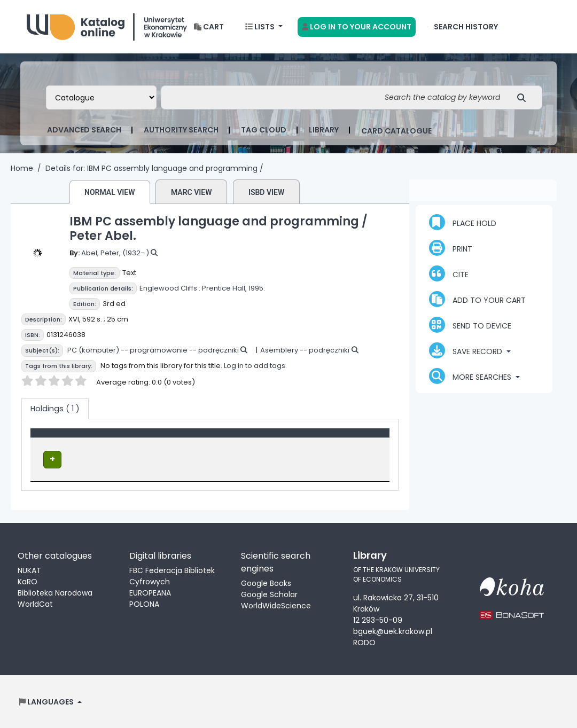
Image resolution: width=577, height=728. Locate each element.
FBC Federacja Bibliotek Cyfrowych (172, 575)
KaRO (28, 581)
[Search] (524, 97)
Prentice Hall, (224, 288)
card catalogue (396, 131)
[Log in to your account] (357, 27)
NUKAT (29, 569)
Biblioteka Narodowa (55, 592)
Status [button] (338, 438)
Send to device (470, 325)
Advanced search (84, 130)
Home (22, 168)
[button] (209, 27)
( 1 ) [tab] (55, 409)
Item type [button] (55, 438)
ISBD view (266, 192)
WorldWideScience (276, 605)
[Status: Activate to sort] (355, 439)
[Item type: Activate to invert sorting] (91, 439)
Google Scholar (269, 593)
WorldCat (35, 603)
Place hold (463, 222)
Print (451, 248)
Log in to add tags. (255, 366)
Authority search (181, 130)
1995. (257, 288)
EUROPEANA (150, 592)
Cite (449, 273)
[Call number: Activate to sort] (273, 439)
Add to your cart (477, 299)
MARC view (192, 192)
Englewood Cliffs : (170, 288)
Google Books (266, 582)
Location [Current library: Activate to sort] (174, 438)
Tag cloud (264, 130)
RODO (364, 642)
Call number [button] (256, 438)
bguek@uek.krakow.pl (393, 631)
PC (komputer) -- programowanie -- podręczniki (153, 350)
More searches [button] (471, 376)
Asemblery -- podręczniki (305, 350)
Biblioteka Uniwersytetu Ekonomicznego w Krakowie (107, 24)
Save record (467, 350)
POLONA (144, 603)
